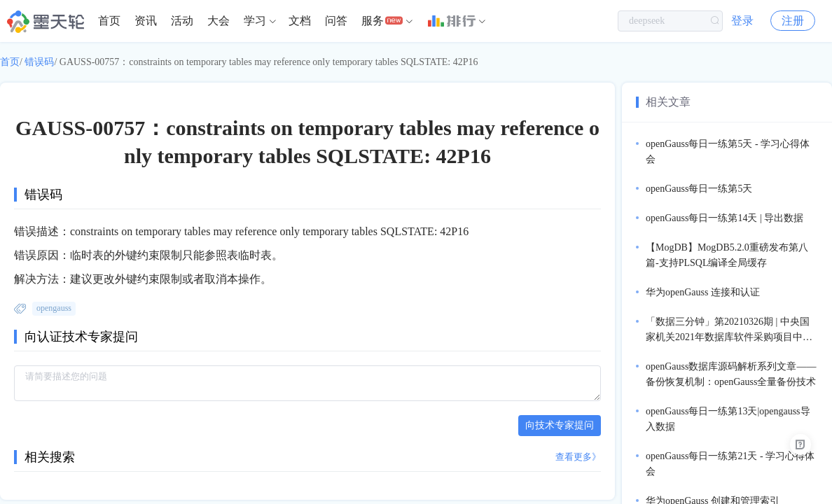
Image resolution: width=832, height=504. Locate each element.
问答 (336, 21)
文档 (300, 21)
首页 (109, 21)
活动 (182, 21)
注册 (793, 21)
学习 (255, 21)
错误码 (39, 62)
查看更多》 (578, 457)
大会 (219, 21)
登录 (742, 21)
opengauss (54, 308)
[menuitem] (109, 21)
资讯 (146, 21)
